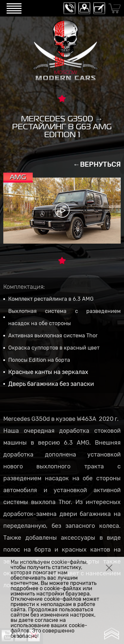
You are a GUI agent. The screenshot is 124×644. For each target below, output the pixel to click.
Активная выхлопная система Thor (53, 336)
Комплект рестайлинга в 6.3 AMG (51, 299)
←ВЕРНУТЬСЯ (97, 164)
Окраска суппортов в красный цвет (54, 348)
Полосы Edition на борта (39, 360)
